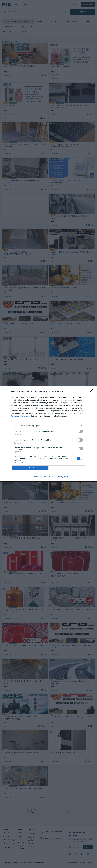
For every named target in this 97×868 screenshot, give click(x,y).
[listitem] (48, 426)
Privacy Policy (63, 477)
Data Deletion (34, 477)
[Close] (92, 392)
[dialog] (48, 434)
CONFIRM (30, 468)
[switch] (80, 431)
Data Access (48, 477)
